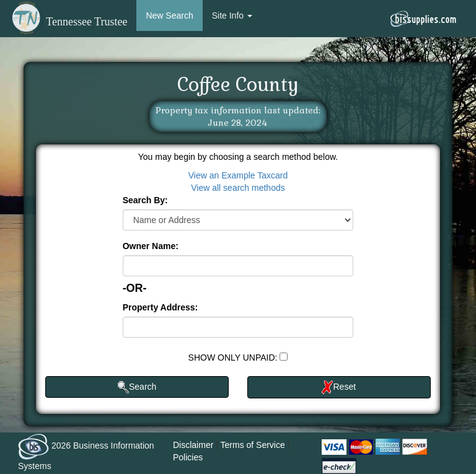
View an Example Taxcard (238, 175)
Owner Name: (151, 246)
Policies (188, 457)
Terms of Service (253, 445)
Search (137, 387)
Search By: (145, 200)
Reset (339, 387)
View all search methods (238, 188)
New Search (169, 15)
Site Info (232, 15)
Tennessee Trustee (68, 22)
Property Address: (161, 307)
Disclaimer (193, 445)
